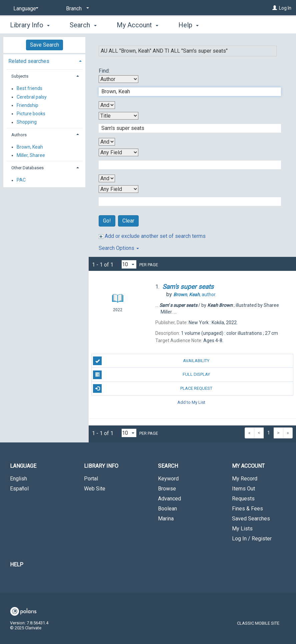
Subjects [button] (20, 76)
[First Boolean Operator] (107, 105)
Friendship (27, 105)
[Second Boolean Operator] (107, 142)
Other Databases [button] (27, 168)
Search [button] (83, 25)
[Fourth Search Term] (186, 202)
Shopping (27, 122)
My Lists (242, 529)
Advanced (169, 499)
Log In (285, 8)
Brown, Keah (30, 147)
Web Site (95, 489)
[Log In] (275, 8)
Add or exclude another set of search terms (152, 236)
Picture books (31, 114)
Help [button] (188, 25)
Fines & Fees (247, 509)
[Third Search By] (118, 152)
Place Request (152, 388)
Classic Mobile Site (258, 623)
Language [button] (23, 466)
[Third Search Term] (186, 165)
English (18, 479)
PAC (21, 180)
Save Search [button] (44, 45)
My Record (245, 479)
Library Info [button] (30, 25)
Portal (91, 479)
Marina (166, 519)
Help (17, 565)
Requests (243, 499)
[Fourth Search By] (118, 189)
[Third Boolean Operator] (107, 178)
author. (195, 295)
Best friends (29, 89)
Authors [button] (19, 135)
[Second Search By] (118, 116)
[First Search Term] (186, 92)
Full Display (151, 375)
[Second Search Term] (186, 128)
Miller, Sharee (31, 155)
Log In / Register (252, 539)
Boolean (167, 509)
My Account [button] (137, 25)
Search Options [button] (119, 248)
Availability (151, 361)
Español (19, 489)
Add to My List (191, 402)
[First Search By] (118, 79)
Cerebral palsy (32, 97)
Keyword (168, 479)
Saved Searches (251, 519)
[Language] (25, 9)
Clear (128, 221)
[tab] (44, 60)
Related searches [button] (29, 61)
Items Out (243, 489)
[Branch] (76, 9)
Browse (167, 489)
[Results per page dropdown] (129, 264)
